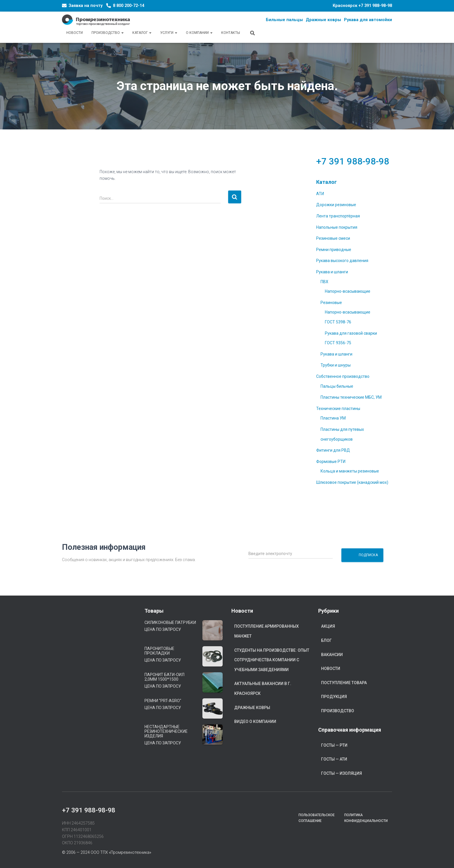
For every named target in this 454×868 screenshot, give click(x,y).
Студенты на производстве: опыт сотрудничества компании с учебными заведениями (272, 660)
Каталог (142, 33)
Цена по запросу (163, 629)
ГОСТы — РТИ (334, 745)
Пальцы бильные (337, 386)
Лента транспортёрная (338, 216)
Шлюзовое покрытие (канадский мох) (352, 482)
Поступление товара (344, 683)
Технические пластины (338, 409)
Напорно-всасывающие (348, 291)
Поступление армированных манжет (267, 631)
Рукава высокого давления (342, 261)
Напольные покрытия (337, 227)
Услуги (169, 33)
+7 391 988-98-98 (375, 6)
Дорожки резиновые (336, 205)
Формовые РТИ (331, 462)
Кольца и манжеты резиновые (350, 471)
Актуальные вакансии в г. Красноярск (263, 688)
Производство (108, 33)
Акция (328, 626)
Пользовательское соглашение (317, 818)
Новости (75, 33)
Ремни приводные (334, 250)
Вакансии (332, 655)
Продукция (334, 697)
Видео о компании (255, 721)
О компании (199, 33)
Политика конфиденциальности (366, 818)
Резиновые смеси (333, 238)
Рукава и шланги (332, 272)
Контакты (231, 33)
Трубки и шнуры (336, 365)
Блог (326, 640)
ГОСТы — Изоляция (342, 773)
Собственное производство (343, 376)
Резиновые (331, 303)
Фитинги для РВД (333, 450)
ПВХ (324, 282)
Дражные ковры (252, 708)
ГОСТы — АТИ (334, 759)
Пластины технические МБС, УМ (351, 397)
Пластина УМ (333, 418)
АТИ (320, 194)
